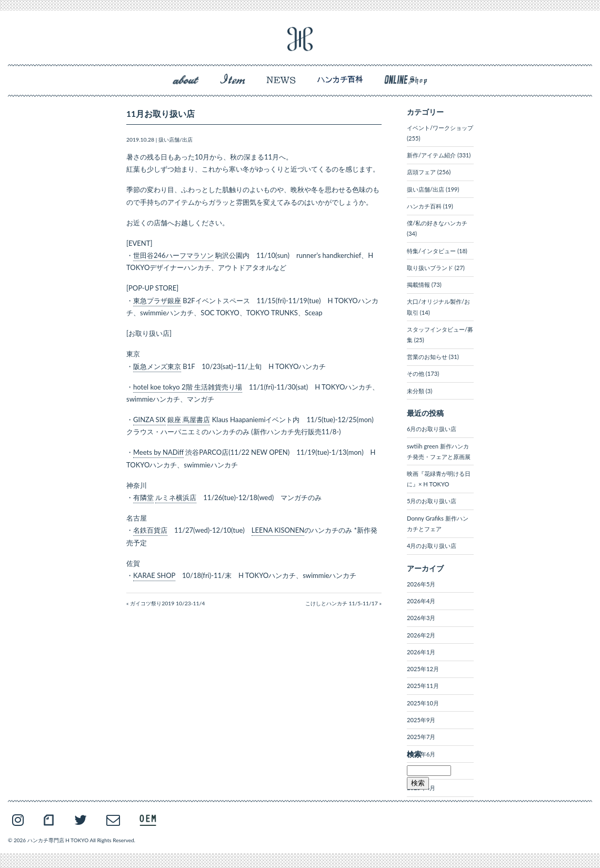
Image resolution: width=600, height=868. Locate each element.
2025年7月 (421, 737)
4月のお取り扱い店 (432, 546)
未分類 (416, 391)
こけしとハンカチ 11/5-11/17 (342, 603)
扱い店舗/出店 (176, 139)
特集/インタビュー (431, 251)
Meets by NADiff (158, 452)
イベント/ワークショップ (440, 128)
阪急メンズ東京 (157, 366)
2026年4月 (421, 601)
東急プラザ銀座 (157, 301)
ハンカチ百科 (424, 206)
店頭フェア (421, 172)
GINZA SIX (149, 420)
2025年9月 (421, 720)
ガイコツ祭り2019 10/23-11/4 (167, 603)
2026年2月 (421, 635)
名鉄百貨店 (150, 530)
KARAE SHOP (154, 575)
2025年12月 (423, 669)
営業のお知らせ (427, 357)
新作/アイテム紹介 (431, 155)
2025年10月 (423, 703)
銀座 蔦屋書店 (189, 420)
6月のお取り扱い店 (432, 429)
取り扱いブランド (430, 268)
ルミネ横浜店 (176, 497)
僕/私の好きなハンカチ (437, 223)
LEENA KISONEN (278, 530)
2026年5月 (421, 584)
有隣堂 (143, 497)
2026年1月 (421, 652)
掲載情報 (418, 285)
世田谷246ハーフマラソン (173, 255)
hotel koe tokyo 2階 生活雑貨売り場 (188, 387)
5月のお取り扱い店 (432, 501)
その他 (416, 373)
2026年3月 (421, 618)
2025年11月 (423, 686)
